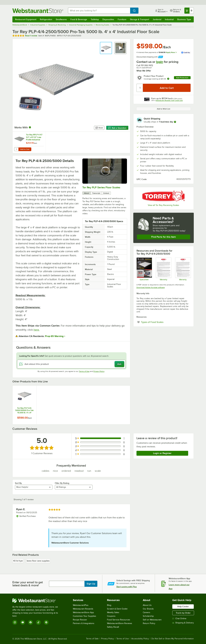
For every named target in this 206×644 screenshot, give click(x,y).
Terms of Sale (92, 639)
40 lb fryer (18, 561)
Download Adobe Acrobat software (151, 287)
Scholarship (148, 616)
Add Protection (182, 78)
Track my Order (183, 613)
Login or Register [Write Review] (162, 453)
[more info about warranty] (168, 79)
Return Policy (149, 623)
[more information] (175, 122)
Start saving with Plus (127, 587)
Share (99, 128)
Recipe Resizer (80, 620)
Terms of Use (84, 371)
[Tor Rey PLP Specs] (144, 269)
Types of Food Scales (161, 322)
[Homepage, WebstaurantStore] (38, 11)
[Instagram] (15, 622)
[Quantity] (140, 88)
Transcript (96, 193)
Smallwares (61, 19)
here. (37, 330)
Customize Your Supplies (84, 616)
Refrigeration (46, 19)
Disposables (108, 19)
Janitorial (157, 19)
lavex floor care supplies (38, 561)
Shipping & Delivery (183, 623)
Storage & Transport (139, 19)
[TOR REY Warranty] (183, 269)
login (160, 62)
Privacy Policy (99, 371)
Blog (109, 605)
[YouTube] (23, 622)
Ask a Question (117, 128)
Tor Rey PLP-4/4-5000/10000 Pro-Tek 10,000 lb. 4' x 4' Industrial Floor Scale (24, 410)
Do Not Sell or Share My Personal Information (173, 639)
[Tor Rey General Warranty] (163, 269)
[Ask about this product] (71, 364)
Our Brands (148, 609)
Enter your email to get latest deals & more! (28, 584)
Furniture (122, 19)
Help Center (183, 606)
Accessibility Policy (140, 639)
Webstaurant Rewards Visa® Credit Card (169, 100)
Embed (106, 193)
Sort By (18, 483)
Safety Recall (113, 627)
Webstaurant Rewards (83, 609)
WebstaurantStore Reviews (120, 623)
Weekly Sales (113, 612)
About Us (147, 605)
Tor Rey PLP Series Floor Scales (101, 187)
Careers (147, 612)
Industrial (169, 19)
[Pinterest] (46, 622)
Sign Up (91, 584)
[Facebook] (31, 622)
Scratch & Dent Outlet (117, 609)
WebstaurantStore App (83, 612)
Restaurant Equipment (26, 19)
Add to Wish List (164, 109)
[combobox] (99, 11)
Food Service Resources (119, 620)
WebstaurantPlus (81, 605)
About (87, 193)
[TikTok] (38, 622)
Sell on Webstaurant (152, 620)
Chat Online (179, 618)
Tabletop (95, 19)
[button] (106, 48)
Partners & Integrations (84, 623)
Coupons (111, 616)
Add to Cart (25, 149)
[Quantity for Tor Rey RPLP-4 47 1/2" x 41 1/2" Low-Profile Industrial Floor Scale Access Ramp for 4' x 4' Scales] (16, 149)
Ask (119, 364)
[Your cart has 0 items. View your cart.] (189, 11)
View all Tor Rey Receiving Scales (163, 205)
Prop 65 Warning (54, 336)
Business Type (184, 19)
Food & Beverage (79, 19)
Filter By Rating (62, 483)
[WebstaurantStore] (37, 601)
